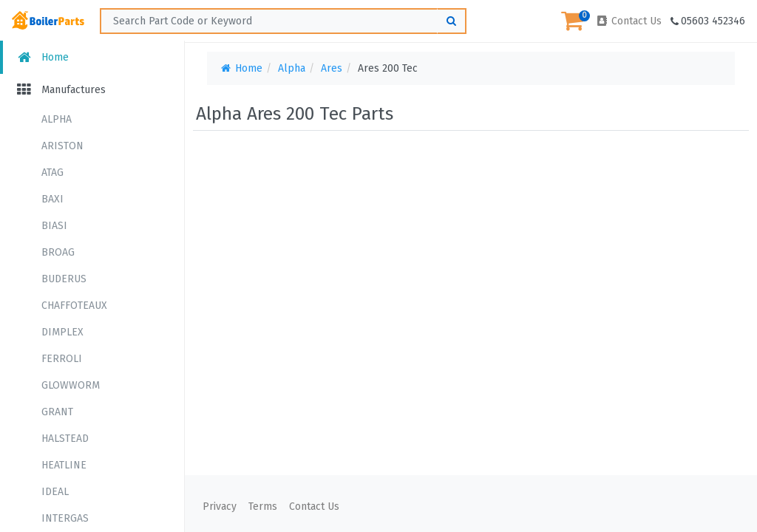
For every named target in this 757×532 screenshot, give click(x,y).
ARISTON (62, 146)
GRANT (57, 412)
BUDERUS (64, 279)
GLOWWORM (71, 385)
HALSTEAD (65, 439)
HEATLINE (64, 465)
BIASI (54, 226)
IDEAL (55, 492)
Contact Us (628, 21)
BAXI (52, 199)
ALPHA (57, 119)
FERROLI (62, 359)
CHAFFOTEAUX (74, 306)
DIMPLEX (62, 332)
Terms (263, 507)
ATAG (52, 173)
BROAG (58, 252)
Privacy (220, 507)
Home (42, 57)
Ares (332, 68)
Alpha (292, 68)
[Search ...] (283, 21)
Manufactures (60, 90)
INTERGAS (65, 518)
